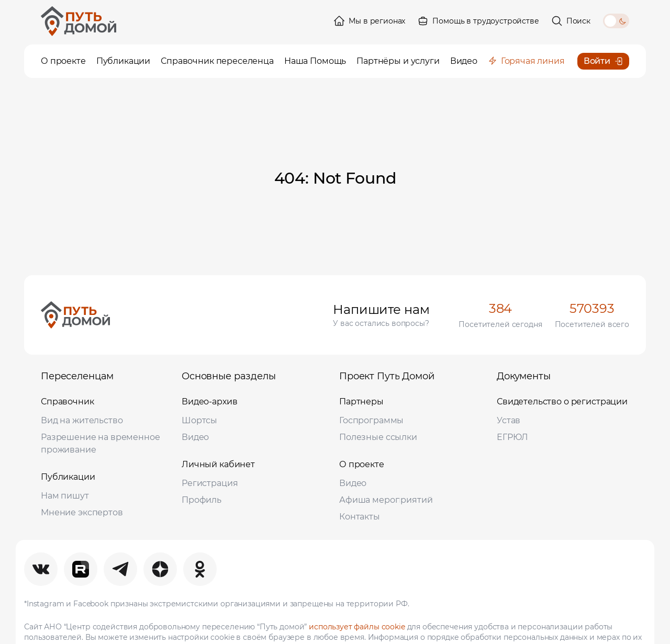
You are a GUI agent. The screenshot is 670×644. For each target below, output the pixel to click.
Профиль (202, 500)
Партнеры (361, 402)
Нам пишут (65, 496)
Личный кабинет (218, 464)
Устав (509, 420)
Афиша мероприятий (386, 500)
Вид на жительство (82, 420)
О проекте (362, 464)
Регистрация (210, 483)
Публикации (68, 477)
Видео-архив (209, 402)
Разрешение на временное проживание (100, 443)
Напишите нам (381, 309)
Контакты (360, 517)
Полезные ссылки (378, 437)
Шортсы (199, 420)
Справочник (68, 402)
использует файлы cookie (357, 627)
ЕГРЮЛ (512, 437)
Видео (195, 437)
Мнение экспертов (82, 512)
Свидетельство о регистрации (562, 402)
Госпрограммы (371, 420)
